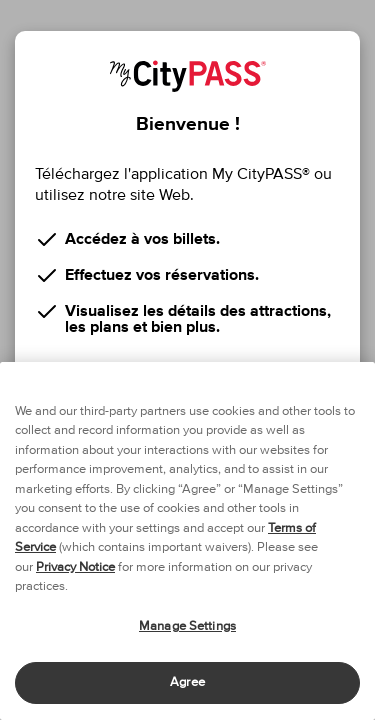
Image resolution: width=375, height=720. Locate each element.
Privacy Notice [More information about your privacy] (75, 567)
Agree (187, 682)
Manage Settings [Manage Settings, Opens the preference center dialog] (187, 626)
